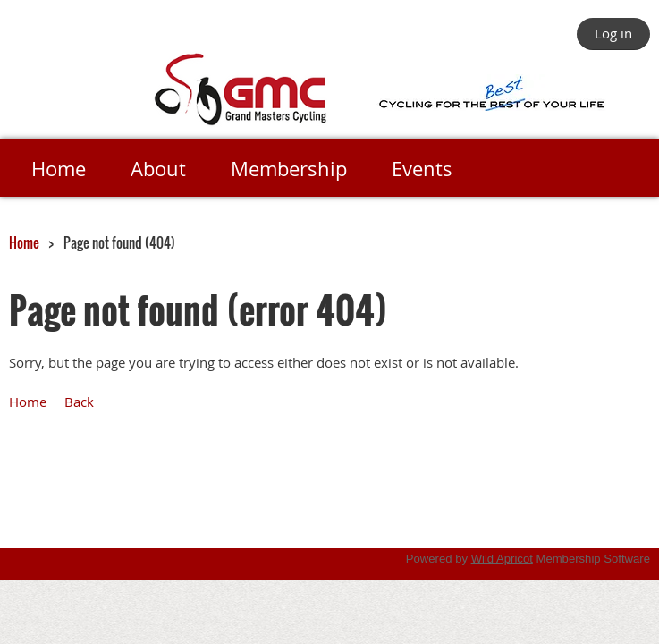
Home (24, 242)
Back (79, 402)
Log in (613, 33)
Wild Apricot (502, 559)
